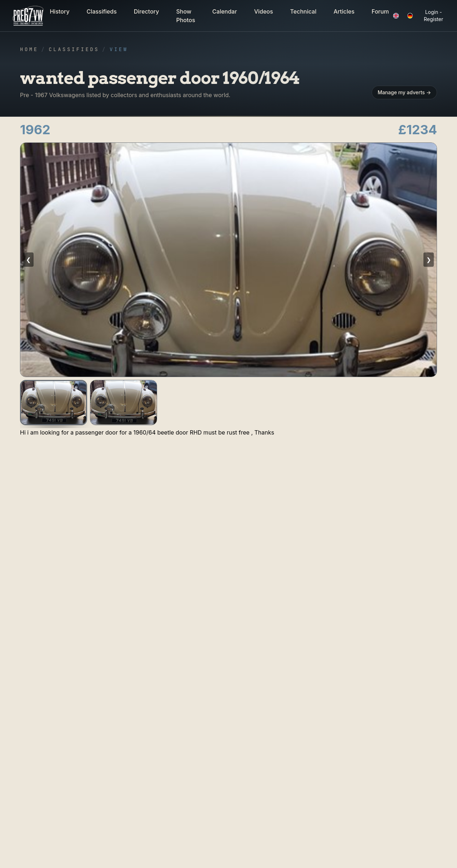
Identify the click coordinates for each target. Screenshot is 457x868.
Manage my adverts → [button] (404, 92)
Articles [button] (344, 11)
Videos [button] (264, 11)
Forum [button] (380, 11)
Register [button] (433, 19)
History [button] (59, 11)
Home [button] (29, 49)
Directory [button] (147, 11)
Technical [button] (303, 11)
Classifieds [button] (102, 11)
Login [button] (432, 12)
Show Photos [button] (185, 16)
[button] (28, 16)
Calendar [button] (225, 11)
